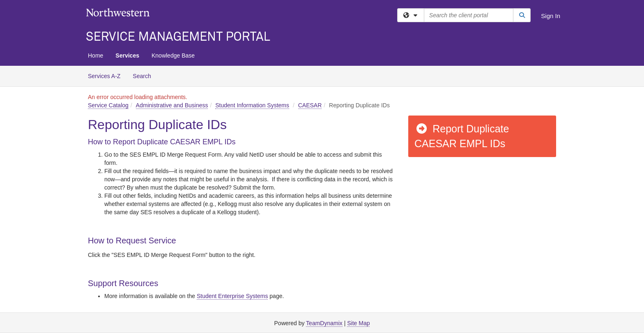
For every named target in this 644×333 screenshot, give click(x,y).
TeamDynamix (324, 323)
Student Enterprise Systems (232, 296)
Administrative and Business (172, 105)
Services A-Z (104, 76)
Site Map (358, 323)
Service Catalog (108, 105)
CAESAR (310, 105)
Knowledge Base (173, 55)
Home (95, 55)
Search (145, 75)
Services (127, 55)
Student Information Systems (252, 105)
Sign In (551, 16)
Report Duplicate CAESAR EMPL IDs (462, 136)
